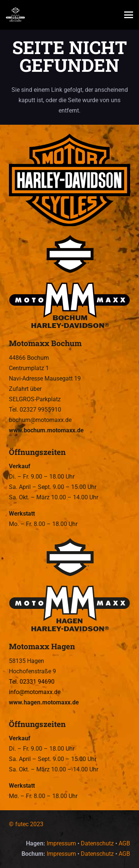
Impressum (61, 843)
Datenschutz (97, 843)
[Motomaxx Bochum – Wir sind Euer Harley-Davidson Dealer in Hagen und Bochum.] (69, 282)
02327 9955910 (40, 410)
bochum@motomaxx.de (40, 420)
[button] (129, 15)
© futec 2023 (26, 824)
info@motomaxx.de (35, 692)
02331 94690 (37, 682)
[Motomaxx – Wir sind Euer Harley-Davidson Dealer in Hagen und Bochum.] (15, 15)
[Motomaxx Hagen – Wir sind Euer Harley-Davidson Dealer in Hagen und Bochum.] (69, 586)
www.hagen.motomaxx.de (44, 702)
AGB (124, 843)
